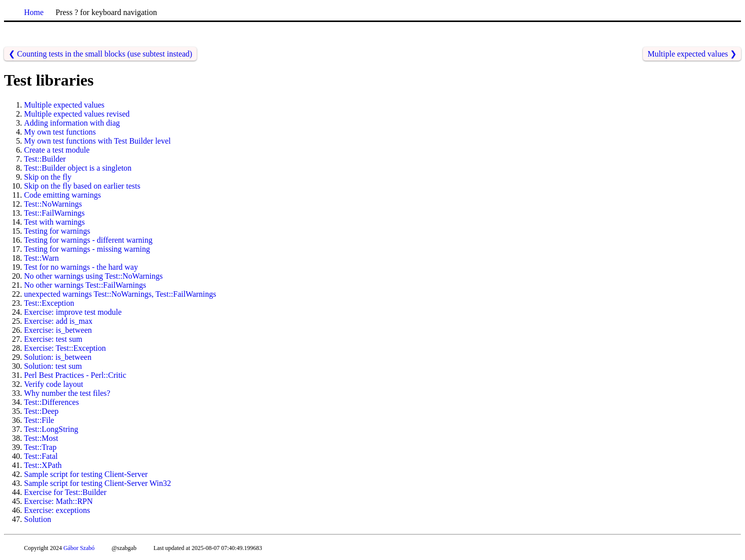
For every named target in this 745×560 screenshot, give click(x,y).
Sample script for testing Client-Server (86, 474)
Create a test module (57, 150)
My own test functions (60, 132)
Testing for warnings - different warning (88, 240)
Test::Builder (45, 159)
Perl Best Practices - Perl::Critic (75, 375)
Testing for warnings (57, 231)
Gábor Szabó (79, 548)
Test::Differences (52, 402)
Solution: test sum (53, 366)
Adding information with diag (72, 123)
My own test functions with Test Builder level (97, 141)
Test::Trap (40, 447)
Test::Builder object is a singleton (78, 168)
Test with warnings (55, 222)
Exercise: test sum (53, 339)
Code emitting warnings (63, 195)
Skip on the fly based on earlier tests (82, 186)
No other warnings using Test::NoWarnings (93, 276)
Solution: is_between (58, 357)
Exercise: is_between (58, 330)
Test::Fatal (41, 456)
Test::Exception (49, 303)
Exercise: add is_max (58, 321)
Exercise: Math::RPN (58, 501)
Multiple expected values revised (77, 114)
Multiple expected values (64, 105)
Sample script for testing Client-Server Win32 (98, 483)
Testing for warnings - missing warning (87, 249)
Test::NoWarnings (53, 204)
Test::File (39, 420)
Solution (38, 519)
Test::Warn (42, 258)
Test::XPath (43, 465)
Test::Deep (41, 411)
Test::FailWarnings (54, 213)
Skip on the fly (48, 177)
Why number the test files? (67, 393)
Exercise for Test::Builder (65, 492)
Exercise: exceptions (57, 510)
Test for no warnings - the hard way (81, 267)
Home (34, 12)
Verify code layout (54, 384)
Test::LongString (51, 429)
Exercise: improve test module (73, 312)
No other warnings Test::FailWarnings (85, 285)
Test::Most (41, 438)
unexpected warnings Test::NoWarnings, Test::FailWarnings (120, 294)
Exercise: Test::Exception (65, 348)
